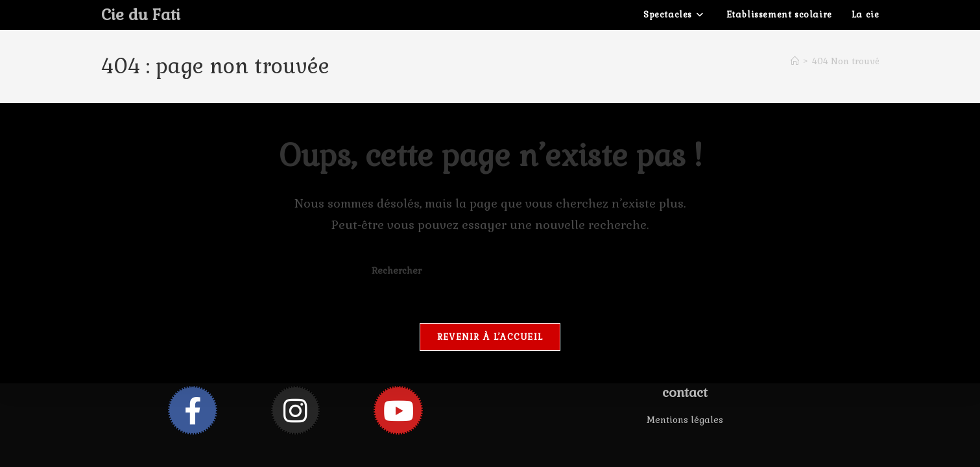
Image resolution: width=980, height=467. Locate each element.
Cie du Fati (141, 15)
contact (685, 392)
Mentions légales (685, 420)
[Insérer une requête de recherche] (490, 271)
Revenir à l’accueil (490, 337)
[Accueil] (795, 61)
